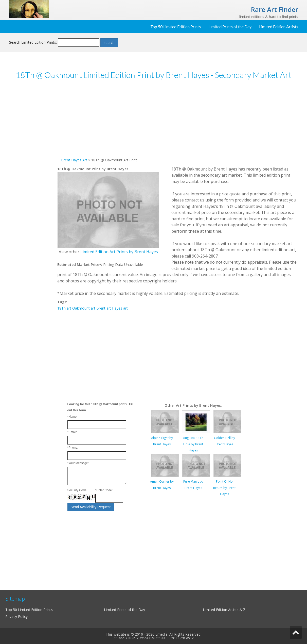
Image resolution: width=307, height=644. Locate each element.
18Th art (64, 308)
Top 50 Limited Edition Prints (176, 27)
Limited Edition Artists (279, 27)
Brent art (104, 308)
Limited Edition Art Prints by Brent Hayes (119, 252)
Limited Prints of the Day (230, 27)
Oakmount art (84, 308)
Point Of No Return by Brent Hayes (224, 488)
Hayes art (120, 308)
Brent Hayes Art (74, 160)
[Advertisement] (33, 162)
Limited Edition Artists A (222, 610)
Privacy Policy (16, 616)
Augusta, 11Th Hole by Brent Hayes (193, 444)
